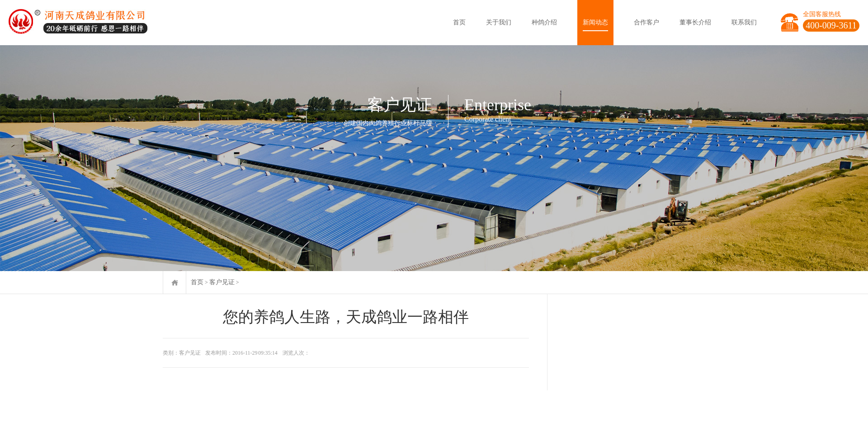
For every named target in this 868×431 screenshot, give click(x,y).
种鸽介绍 (544, 22)
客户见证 (222, 282)
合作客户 (646, 22)
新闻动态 (595, 22)
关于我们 (499, 22)
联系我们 (744, 22)
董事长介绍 (695, 22)
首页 (459, 22)
